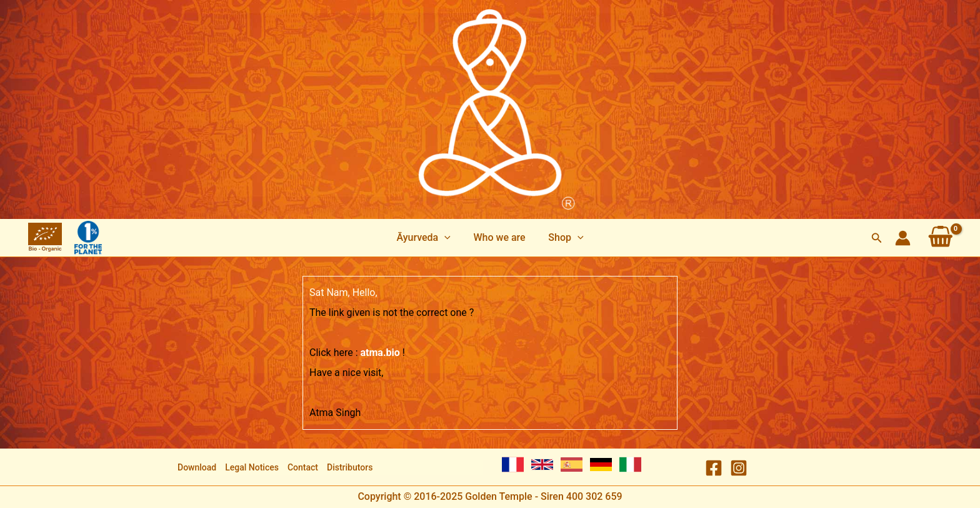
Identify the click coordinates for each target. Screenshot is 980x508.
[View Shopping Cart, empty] (941, 238)
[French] (513, 465)
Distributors (350, 467)
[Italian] (630, 465)
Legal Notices (252, 467)
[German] (601, 465)
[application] (447, 238)
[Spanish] (572, 465)
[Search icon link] (877, 238)
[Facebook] (714, 468)
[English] (542, 465)
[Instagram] (739, 468)
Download (197, 467)
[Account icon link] (903, 238)
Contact (303, 467)
